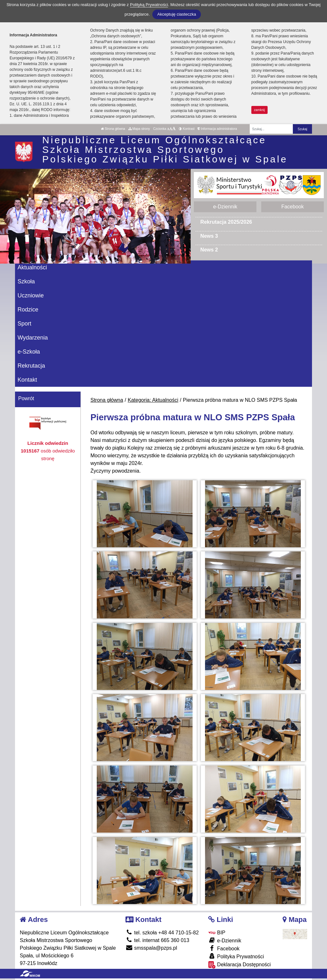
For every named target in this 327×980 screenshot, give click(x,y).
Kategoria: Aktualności (153, 400)
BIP (217, 933)
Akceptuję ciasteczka (176, 14)
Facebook (293, 207)
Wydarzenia (33, 338)
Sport (24, 324)
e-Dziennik (225, 207)
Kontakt (27, 380)
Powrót (26, 398)
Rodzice (28, 310)
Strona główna (113, 129)
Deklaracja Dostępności (240, 965)
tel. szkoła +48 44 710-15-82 (162, 933)
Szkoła (26, 281)
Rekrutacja (31, 366)
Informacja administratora (217, 129)
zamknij (259, 110)
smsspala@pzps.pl (151, 948)
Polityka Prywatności (236, 956)
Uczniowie (31, 295)
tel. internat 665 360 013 (157, 940)
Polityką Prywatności (149, 5)
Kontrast (187, 129)
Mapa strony (139, 129)
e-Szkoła (29, 352)
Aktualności (32, 267)
